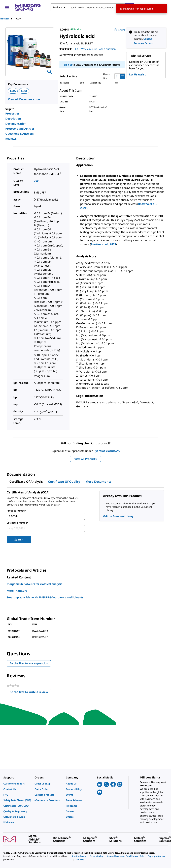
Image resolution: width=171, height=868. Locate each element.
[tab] (7, 19)
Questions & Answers (20, 134)
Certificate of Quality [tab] (64, 482)
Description (13, 119)
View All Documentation (24, 99)
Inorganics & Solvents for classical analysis (35, 584)
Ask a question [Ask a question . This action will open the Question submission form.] (108, 49)
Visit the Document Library (118, 516)
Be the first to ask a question (29, 663)
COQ (24, 91)
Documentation (16, 124)
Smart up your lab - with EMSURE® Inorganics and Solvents (45, 597)
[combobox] (92, 7)
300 (36, 181)
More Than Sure (17, 591)
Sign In (68, 65)
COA (13, 91)
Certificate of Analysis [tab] (26, 482)
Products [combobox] (58, 7)
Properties (12, 114)
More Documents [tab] (98, 482)
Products (4, 19)
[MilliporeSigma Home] (28, 7)
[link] (17, 784)
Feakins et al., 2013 (103, 244)
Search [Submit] (19, 540)
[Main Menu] (7, 7)
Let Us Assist (137, 74)
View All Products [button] (85, 459)
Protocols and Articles (20, 129)
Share (120, 30)
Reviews (11, 139)
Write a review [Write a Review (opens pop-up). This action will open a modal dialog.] (89, 49)
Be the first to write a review (30, 693)
